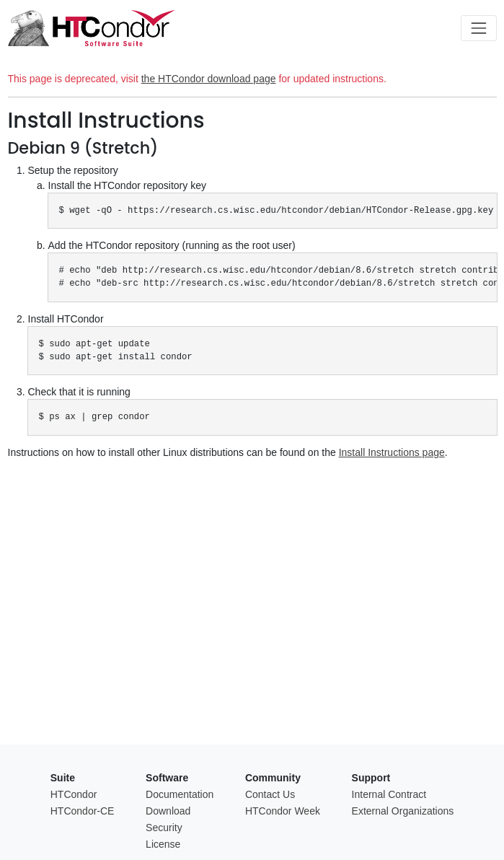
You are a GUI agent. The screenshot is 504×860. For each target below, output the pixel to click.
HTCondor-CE (83, 811)
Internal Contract (389, 794)
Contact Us (270, 794)
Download (168, 811)
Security (164, 828)
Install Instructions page (392, 452)
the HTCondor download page (209, 79)
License (163, 844)
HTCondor (74, 794)
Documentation (180, 794)
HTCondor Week (283, 811)
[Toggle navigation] (478, 28)
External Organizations (403, 811)
